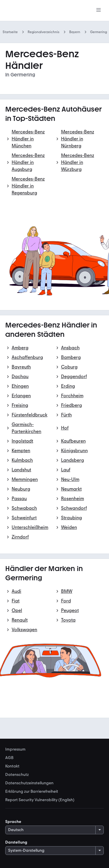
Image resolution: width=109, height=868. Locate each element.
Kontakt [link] (12, 766)
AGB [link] (9, 758)
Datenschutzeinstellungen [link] (29, 783)
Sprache (13, 822)
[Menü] (99, 10)
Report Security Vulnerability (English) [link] (40, 800)
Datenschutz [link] (17, 775)
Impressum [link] (15, 749)
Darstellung (16, 842)
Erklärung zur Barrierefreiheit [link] (32, 792)
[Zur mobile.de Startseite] (30, 11)
